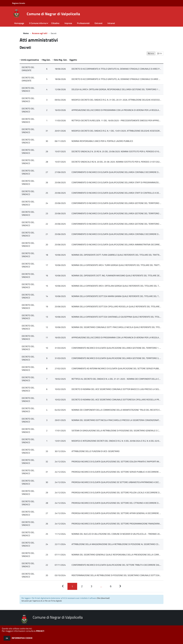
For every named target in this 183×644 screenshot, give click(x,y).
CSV (160, 53)
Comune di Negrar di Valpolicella (53, 14)
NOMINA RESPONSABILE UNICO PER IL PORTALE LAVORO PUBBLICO (102, 141)
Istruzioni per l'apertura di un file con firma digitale (42, 601)
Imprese (68, 23)
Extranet (99, 23)
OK (7, 638)
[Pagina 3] (91, 586)
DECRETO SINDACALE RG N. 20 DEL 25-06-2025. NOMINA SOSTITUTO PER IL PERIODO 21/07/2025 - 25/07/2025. (123, 162)
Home (26, 33)
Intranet (111, 23)
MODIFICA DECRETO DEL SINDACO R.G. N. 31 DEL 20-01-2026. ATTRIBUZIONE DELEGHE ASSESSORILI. (117, 100)
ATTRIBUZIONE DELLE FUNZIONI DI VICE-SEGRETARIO (96, 451)
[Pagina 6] (111, 586)
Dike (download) (103, 598)
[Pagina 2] (82, 586)
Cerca (151, 53)
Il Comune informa (38, 23)
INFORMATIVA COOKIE (22, 638)
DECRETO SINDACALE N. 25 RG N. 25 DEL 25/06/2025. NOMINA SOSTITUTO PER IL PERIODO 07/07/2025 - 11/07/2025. (125, 151)
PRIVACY (40, 631)
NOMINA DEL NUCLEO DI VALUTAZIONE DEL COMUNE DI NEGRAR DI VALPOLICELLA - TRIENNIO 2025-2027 (120, 534)
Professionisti (83, 23)
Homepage (19, 23)
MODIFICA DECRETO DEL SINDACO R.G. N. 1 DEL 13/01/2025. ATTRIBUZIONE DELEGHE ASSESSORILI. (117, 131)
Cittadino (55, 23)
